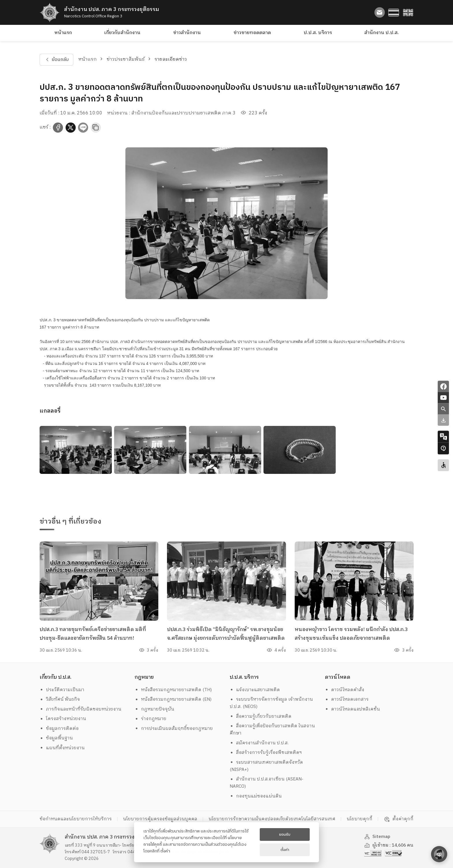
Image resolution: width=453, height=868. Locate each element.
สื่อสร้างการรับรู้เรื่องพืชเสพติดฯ (266, 753)
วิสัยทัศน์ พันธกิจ (60, 699)
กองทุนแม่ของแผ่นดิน (256, 796)
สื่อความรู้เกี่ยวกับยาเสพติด (261, 716)
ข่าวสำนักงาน (187, 33)
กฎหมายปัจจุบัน (155, 709)
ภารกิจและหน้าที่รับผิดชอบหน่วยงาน (81, 709)
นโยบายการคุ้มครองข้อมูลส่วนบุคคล (160, 819)
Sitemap (377, 837)
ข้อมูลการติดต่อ (59, 729)
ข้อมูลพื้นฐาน (56, 738)
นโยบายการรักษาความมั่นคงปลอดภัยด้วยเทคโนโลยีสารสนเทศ (272, 819)
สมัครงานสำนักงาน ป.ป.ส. (259, 743)
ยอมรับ (285, 834)
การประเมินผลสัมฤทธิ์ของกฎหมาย (174, 729)
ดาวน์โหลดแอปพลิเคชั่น (352, 709)
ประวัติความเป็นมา (62, 690)
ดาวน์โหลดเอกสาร (347, 699)
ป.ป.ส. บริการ (318, 33)
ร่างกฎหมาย (151, 719)
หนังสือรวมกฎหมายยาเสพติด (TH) (173, 690)
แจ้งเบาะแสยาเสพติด (255, 690)
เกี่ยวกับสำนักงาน (122, 33)
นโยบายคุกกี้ (360, 819)
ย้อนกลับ (56, 60)
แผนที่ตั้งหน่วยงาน (62, 748)
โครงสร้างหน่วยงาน (63, 719)
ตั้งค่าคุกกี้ (399, 819)
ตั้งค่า (165, 851)
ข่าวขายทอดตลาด (252, 33)
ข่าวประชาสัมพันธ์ (126, 59)
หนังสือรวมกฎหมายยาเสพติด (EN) (173, 699)
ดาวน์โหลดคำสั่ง (345, 690)
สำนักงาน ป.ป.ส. (381, 33)
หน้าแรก (63, 33)
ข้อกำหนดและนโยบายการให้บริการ (76, 819)
